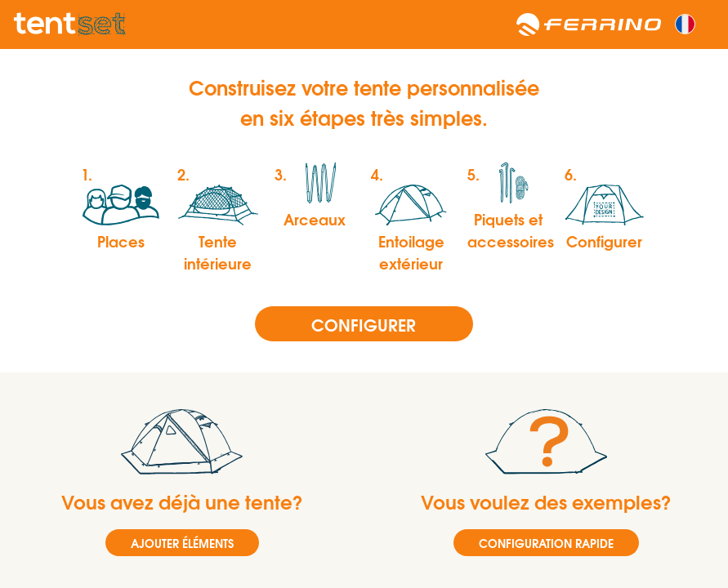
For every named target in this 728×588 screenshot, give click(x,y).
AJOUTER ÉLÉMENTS (182, 543)
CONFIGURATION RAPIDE (546, 543)
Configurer (364, 324)
